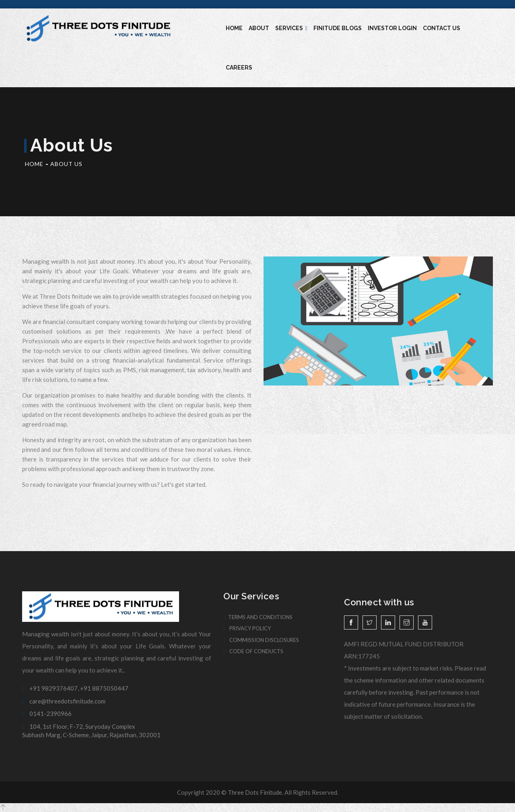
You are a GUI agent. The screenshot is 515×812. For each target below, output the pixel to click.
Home (234, 28)
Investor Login (392, 28)
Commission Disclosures (261, 640)
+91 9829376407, (50, 688)
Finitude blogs (338, 28)
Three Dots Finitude (255, 792)
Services (291, 28)
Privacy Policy (247, 628)
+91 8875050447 (104, 688)
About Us (66, 164)
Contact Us (442, 28)
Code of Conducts (253, 651)
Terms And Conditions (258, 617)
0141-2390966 (47, 714)
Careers (239, 68)
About (259, 28)
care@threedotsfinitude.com (64, 701)
